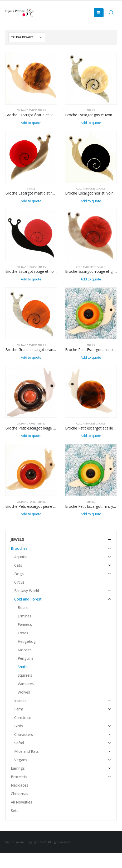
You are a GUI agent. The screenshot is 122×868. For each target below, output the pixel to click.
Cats (18, 565)
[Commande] (27, 37)
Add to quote (31, 123)
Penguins (26, 658)
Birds (19, 726)
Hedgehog (27, 641)
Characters (24, 734)
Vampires (26, 684)
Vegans (21, 760)
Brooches (19, 548)
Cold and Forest (27, 110)
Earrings (18, 768)
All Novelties (21, 802)
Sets (15, 811)
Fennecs (25, 624)
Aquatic (21, 557)
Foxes (23, 633)
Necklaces (19, 785)
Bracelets (19, 777)
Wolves (24, 692)
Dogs (19, 574)
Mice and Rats (26, 751)
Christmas (23, 717)
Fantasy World (27, 591)
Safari (19, 743)
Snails (42, 110)
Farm (19, 709)
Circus (19, 582)
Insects (20, 701)
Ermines (25, 616)
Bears (23, 608)
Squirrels (25, 675)
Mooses (25, 650)
